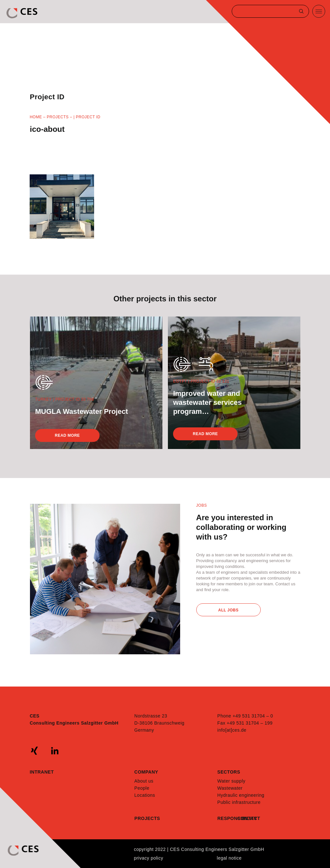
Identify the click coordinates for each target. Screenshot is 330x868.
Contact (247, 818)
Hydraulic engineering (241, 795)
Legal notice (229, 858)
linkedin (55, 751)
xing (34, 751)
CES (23, 13)
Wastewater (230, 788)
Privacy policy (148, 858)
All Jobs (228, 610)
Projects (58, 117)
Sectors (229, 772)
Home (36, 117)
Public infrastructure (239, 802)
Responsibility (227, 818)
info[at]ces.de (232, 730)
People (142, 788)
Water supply (231, 781)
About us (144, 781)
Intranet (42, 772)
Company (146, 772)
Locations (145, 795)
